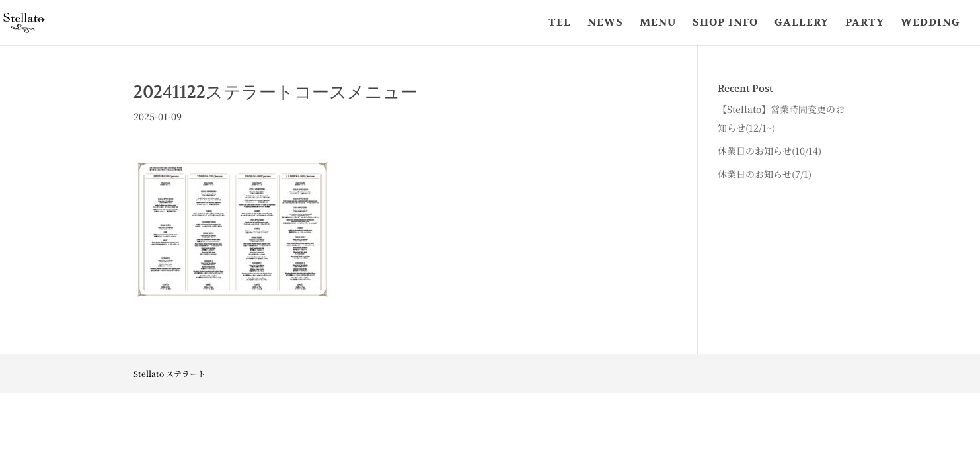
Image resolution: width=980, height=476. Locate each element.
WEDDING (930, 23)
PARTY (865, 23)
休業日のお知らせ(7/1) (765, 174)
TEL (560, 23)
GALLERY (802, 23)
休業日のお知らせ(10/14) (770, 151)
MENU (658, 23)
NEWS (605, 23)
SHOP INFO (725, 23)
